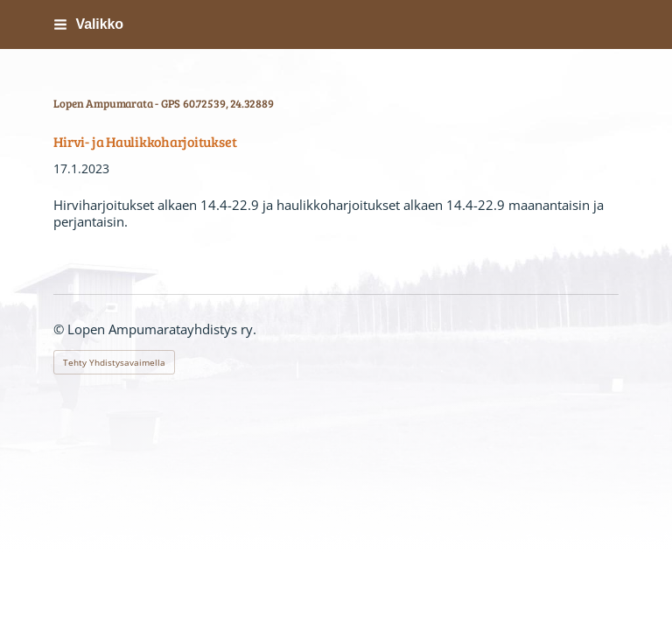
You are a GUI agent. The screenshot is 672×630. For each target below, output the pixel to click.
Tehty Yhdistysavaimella (114, 362)
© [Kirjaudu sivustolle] (60, 329)
